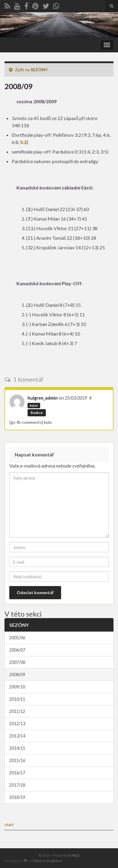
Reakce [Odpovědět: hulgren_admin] (37, 413)
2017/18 (17, 785)
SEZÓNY (39, 70)
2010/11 (17, 699)
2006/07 (17, 650)
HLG (76, 855)
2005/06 (17, 638)
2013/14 (17, 736)
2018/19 (17, 797)
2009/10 (17, 687)
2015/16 (17, 760)
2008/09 (17, 674)
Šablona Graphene (47, 861)
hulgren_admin (43, 398)
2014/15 (17, 748)
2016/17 (17, 773)
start (9, 824)
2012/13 (17, 724)
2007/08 (17, 662)
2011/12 (17, 711)
